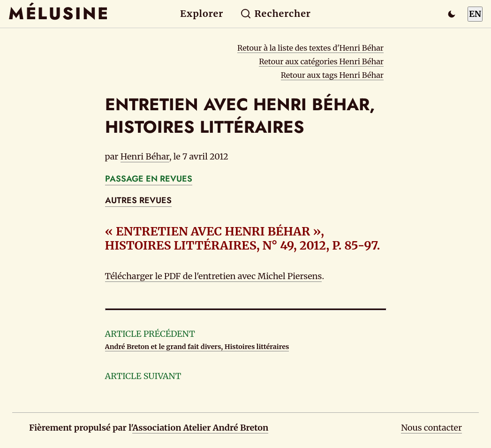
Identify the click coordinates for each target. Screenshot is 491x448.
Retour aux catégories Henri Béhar (321, 61)
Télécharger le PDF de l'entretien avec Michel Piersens (214, 276)
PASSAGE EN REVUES (149, 179)
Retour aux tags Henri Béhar (332, 75)
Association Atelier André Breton (200, 428)
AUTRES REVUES (138, 200)
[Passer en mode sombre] (452, 14)
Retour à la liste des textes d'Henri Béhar (310, 48)
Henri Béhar (145, 156)
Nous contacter (431, 428)
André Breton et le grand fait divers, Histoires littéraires (197, 347)
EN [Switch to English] (475, 14)
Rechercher (276, 14)
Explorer (202, 14)
